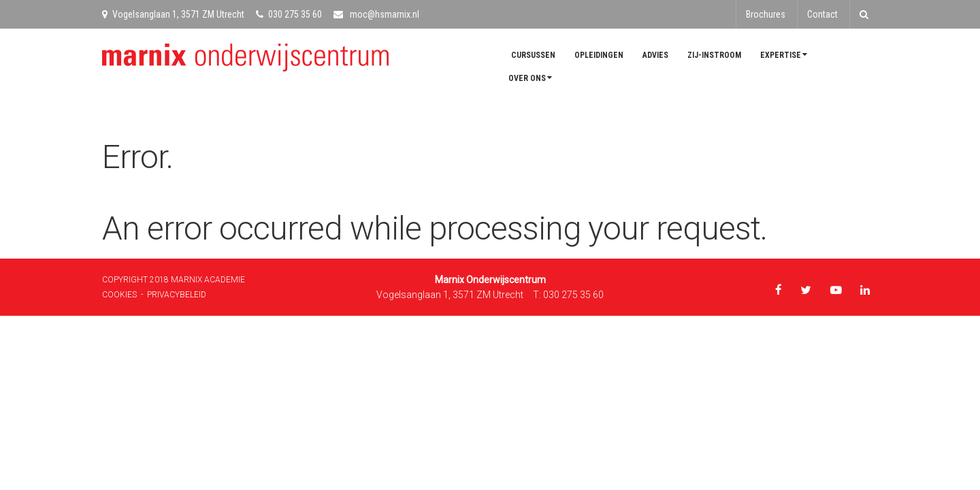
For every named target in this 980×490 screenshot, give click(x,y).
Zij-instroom (714, 55)
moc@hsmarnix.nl (376, 14)
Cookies (119, 295)
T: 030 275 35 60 (568, 295)
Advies (655, 55)
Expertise (784, 55)
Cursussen (533, 55)
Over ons (530, 78)
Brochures (766, 14)
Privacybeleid (177, 295)
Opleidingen (599, 55)
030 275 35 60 (289, 14)
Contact (822, 14)
